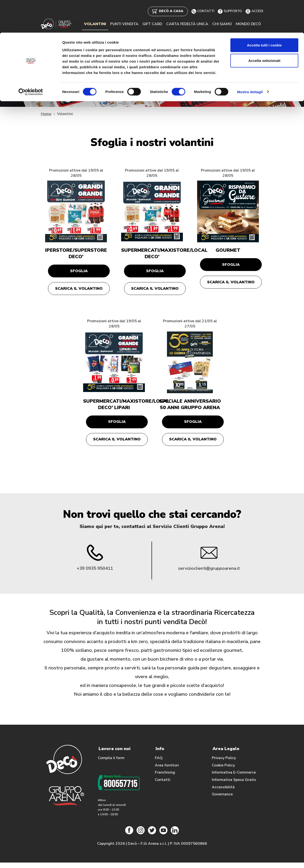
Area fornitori (167, 771)
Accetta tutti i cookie (264, 12)
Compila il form (111, 763)
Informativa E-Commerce (234, 778)
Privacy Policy (224, 763)
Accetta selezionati (264, 28)
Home (46, 114)
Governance (222, 800)
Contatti (163, 785)
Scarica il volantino (79, 290)
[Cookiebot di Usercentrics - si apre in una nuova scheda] (31, 59)
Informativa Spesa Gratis (234, 785)
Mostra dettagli (250, 59)
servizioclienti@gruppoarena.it (209, 573)
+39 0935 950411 (95, 573)
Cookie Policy (223, 771)
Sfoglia (79, 271)
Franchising (165, 778)
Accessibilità (223, 792)
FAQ (159, 763)
